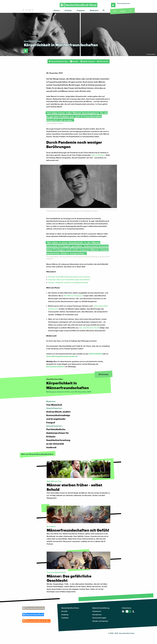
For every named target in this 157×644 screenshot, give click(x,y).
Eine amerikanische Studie (90, 328)
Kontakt (64, 611)
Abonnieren (103, 61)
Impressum (97, 611)
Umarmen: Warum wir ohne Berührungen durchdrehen (69, 280)
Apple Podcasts (88, 61)
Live (115, 11)
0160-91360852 (95, 354)
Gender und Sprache (100, 621)
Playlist (123, 11)
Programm (81, 10)
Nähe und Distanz (98, 155)
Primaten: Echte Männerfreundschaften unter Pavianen (69, 277)
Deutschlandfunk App (58, 61)
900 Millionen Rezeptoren (73, 296)
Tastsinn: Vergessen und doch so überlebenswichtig (68, 282)
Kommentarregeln (99, 618)
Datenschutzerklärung (101, 608)
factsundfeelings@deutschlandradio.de (62, 356)
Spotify (74, 61)
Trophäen (65, 618)
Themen (57, 10)
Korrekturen (97, 614)
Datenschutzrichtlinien (55, 367)
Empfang (65, 614)
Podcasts (68, 10)
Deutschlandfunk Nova (70, 608)
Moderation (94, 10)
